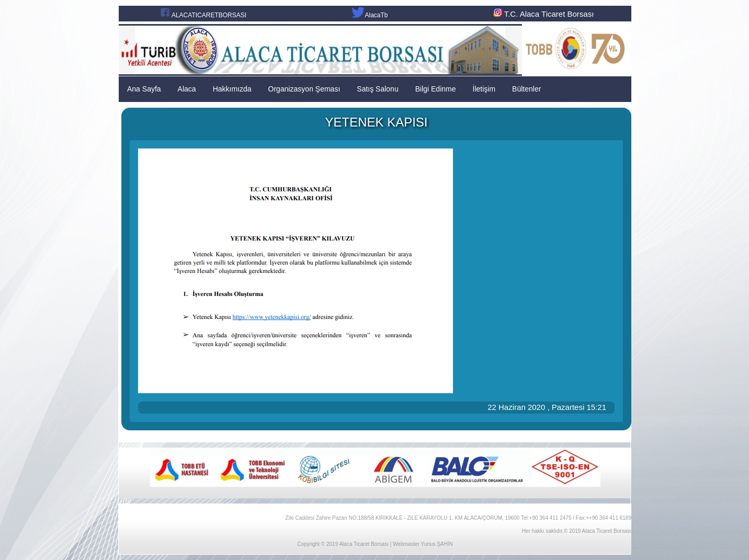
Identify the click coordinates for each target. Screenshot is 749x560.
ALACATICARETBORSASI (209, 15)
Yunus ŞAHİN (437, 544)
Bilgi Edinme (436, 89)
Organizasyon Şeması (304, 89)
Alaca (187, 89)
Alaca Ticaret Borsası (364, 544)
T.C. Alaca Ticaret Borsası (543, 14)
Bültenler (526, 89)
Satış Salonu (377, 89)
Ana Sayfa (144, 89)
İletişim (484, 89)
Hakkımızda (232, 89)
